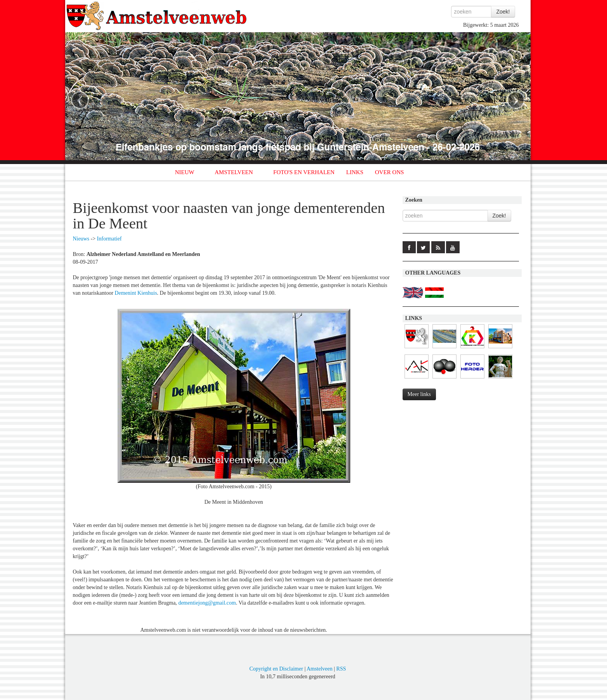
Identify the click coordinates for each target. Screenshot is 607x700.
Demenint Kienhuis (136, 293)
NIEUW (185, 172)
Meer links (419, 394)
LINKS (355, 172)
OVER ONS (390, 172)
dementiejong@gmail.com (207, 603)
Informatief (109, 239)
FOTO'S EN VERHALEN (304, 172)
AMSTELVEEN (234, 172)
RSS (341, 669)
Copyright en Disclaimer (276, 669)
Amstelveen (319, 669)
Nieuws (81, 239)
